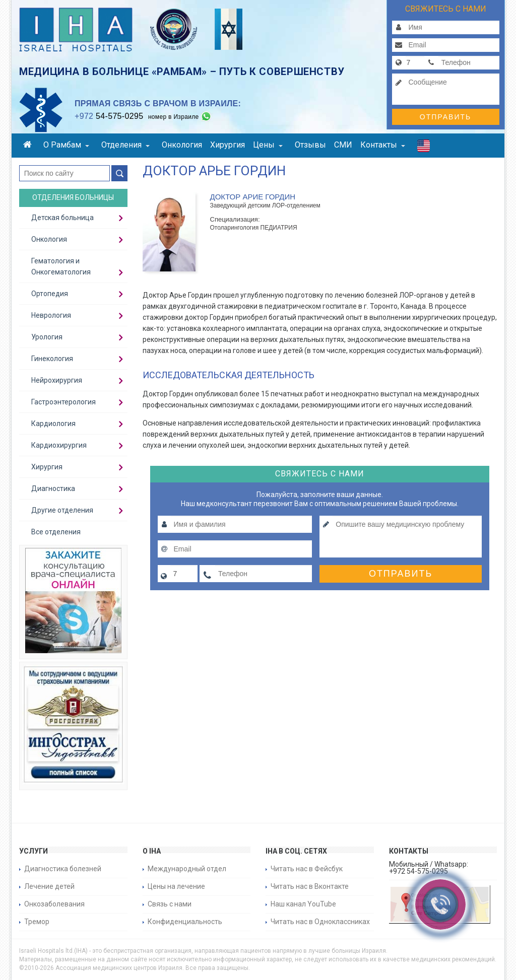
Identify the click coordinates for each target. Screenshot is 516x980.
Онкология (182, 145)
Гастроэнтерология (63, 402)
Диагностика (53, 488)
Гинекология (52, 359)
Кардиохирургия (59, 445)
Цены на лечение (176, 886)
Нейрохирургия (57, 380)
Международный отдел (187, 869)
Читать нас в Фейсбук (307, 869)
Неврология (51, 315)
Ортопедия (50, 294)
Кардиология (53, 424)
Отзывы (310, 145)
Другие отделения (62, 510)
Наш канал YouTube (303, 904)
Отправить (445, 117)
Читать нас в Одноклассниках (320, 922)
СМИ (343, 145)
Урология (47, 337)
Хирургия (228, 145)
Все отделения (56, 532)
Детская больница (62, 218)
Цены (268, 145)
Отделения (125, 145)
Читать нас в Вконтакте (310, 886)
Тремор (37, 922)
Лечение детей (49, 886)
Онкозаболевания (54, 904)
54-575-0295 (109, 116)
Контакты (383, 145)
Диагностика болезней (63, 869)
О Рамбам (66, 145)
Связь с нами (170, 904)
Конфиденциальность (185, 922)
